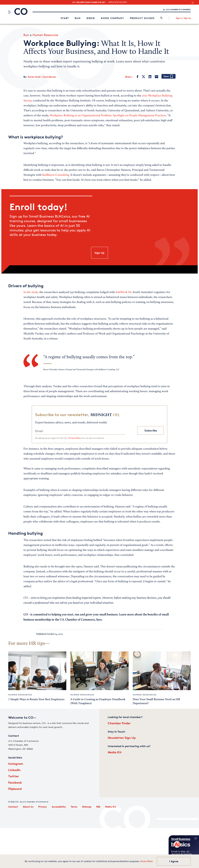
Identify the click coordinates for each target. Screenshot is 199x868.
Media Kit (115, 752)
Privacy (43, 807)
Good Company (112, 18)
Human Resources (45, 35)
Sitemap (87, 807)
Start (65, 18)
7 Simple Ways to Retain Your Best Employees (36, 699)
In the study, (31, 292)
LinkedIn (14, 770)
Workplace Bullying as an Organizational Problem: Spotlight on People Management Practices (108, 116)
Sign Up (187, 18)
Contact (13, 807)
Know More (147, 861)
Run (78, 18)
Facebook (15, 782)
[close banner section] (193, 3)
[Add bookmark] (169, 77)
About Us (28, 807)
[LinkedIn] (150, 77)
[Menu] (10, 12)
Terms (74, 807)
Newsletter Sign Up (122, 738)
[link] (161, 18)
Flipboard (15, 789)
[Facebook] (138, 77)
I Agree (174, 861)
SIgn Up (99, 253)
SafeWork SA (123, 292)
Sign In (179, 18)
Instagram (16, 764)
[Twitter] (143, 77)
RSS (98, 807)
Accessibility (59, 807)
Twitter (14, 776)
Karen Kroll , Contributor (42, 77)
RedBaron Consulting (56, 175)
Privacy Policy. (75, 438)
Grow (91, 18)
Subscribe (151, 430)
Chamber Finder (119, 723)
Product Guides (142, 18)
